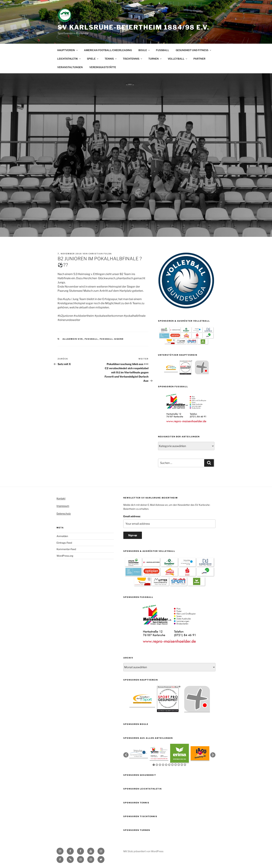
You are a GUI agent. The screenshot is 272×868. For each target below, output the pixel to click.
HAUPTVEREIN (68, 50)
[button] (126, 755)
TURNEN (155, 59)
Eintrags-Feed (64, 543)
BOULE (144, 50)
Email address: (132, 516)
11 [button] (185, 765)
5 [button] (166, 765)
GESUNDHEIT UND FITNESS (194, 50)
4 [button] (163, 765)
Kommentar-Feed (66, 549)
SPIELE (93, 59)
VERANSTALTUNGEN (70, 67)
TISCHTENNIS (133, 59)
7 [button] (172, 765)
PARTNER (199, 59)
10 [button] (182, 765)
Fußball (91, 339)
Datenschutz (64, 513)
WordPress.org (65, 556)
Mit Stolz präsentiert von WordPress (143, 851)
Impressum (63, 506)
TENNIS (111, 59)
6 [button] (169, 765)
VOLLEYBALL (178, 59)
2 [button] (157, 765)
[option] (171, 367)
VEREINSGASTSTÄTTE (103, 67)
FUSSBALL (163, 50)
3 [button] (160, 765)
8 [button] (176, 765)
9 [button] (179, 765)
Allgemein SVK (73, 339)
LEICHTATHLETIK (69, 59)
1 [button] (154, 765)
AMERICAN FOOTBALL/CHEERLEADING (108, 50)
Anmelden (62, 536)
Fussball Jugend (112, 339)
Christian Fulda (100, 254)
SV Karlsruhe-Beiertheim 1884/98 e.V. (133, 27)
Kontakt (61, 498)
